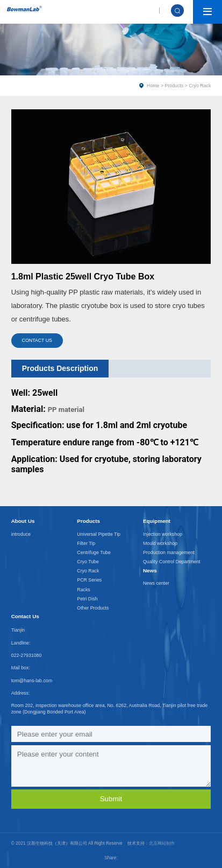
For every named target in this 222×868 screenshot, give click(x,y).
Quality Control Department (172, 562)
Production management (169, 552)
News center (156, 583)
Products (174, 86)
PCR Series (89, 580)
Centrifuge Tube (94, 552)
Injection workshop (163, 534)
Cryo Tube (88, 562)
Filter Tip (86, 543)
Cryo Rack (88, 571)
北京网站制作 (162, 834)
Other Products (93, 608)
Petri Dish (87, 599)
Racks (83, 590)
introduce (21, 534)
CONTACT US (37, 340)
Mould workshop (160, 543)
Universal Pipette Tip (99, 534)
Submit (111, 799)
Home (153, 86)
